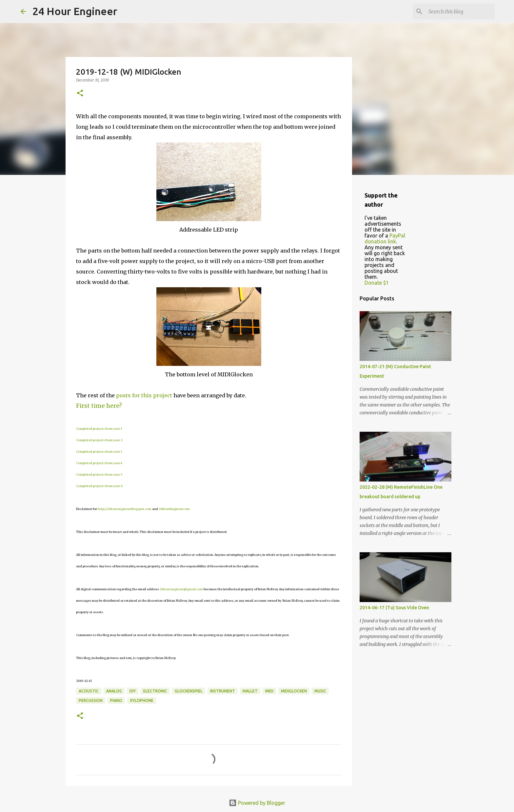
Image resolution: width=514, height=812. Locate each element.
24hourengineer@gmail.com (181, 589)
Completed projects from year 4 (99, 463)
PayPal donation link (385, 238)
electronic (155, 691)
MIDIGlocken (294, 691)
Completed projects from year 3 (99, 452)
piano (116, 700)
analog (114, 691)
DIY (133, 691)
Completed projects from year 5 (99, 474)
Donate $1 (377, 283)
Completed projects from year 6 (99, 486)
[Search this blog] (460, 11)
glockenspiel (189, 691)
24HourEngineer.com (174, 509)
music (320, 691)
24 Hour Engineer (75, 11)
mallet (250, 691)
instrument (223, 691)
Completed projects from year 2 (99, 440)
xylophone (142, 700)
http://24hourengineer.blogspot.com (125, 509)
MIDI (269, 691)
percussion (91, 700)
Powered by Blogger (257, 803)
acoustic (89, 691)
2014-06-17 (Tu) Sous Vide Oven (394, 608)
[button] (80, 94)
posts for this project (144, 395)
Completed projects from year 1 (99, 429)
